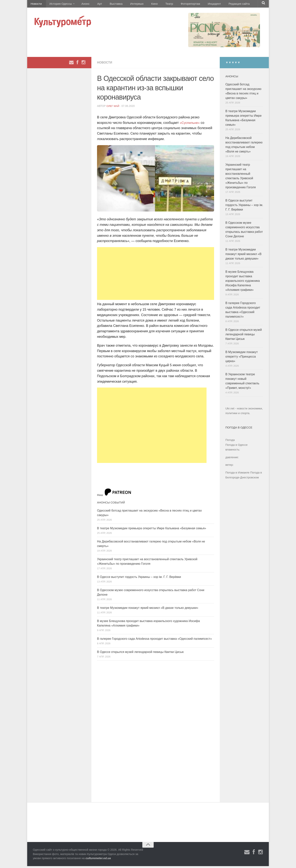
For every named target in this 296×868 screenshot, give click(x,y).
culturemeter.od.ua (98, 860)
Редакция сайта (221, 5)
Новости (36, 5)
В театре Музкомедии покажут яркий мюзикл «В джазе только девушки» (148, 610)
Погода (230, 442)
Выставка (109, 5)
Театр (156, 5)
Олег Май (113, 108)
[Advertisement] (156, 275)
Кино (144, 5)
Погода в (236, 447)
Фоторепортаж (176, 5)
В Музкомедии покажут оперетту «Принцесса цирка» (242, 358)
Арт (95, 5)
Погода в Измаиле (237, 474)
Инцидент (198, 5)
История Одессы (59, 5)
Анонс (82, 5)
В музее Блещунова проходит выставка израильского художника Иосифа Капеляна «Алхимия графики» (243, 283)
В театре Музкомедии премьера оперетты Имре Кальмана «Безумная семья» (152, 530)
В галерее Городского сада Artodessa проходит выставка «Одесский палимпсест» (154, 641)
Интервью (128, 5)
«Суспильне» (190, 125)
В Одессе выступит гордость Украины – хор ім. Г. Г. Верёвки (139, 579)
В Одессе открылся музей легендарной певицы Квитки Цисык (140, 654)
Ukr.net (230, 410)
